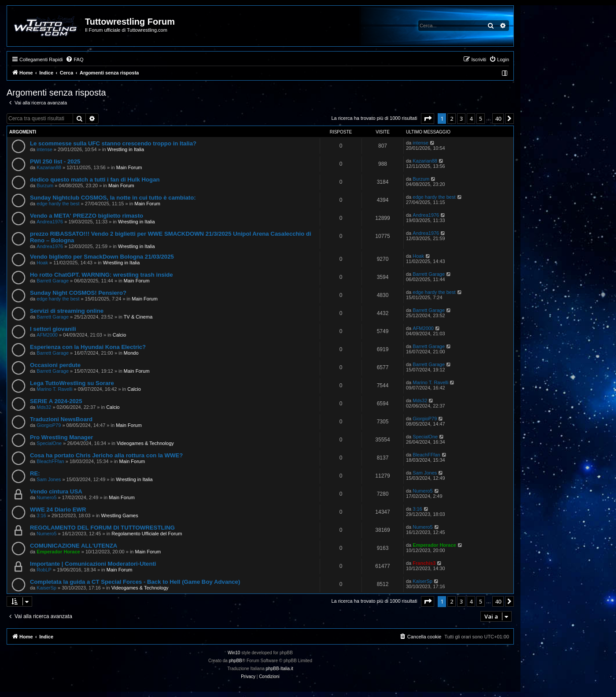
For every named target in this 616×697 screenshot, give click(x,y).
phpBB (236, 661)
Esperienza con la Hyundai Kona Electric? (88, 347)
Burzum (45, 185)
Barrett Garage (53, 281)
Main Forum (129, 167)
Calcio (120, 335)
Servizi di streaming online (67, 311)
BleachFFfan (50, 461)
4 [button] (471, 119)
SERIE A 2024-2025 (56, 401)
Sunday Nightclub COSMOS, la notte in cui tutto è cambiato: (113, 198)
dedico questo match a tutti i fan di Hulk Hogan (95, 180)
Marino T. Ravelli (54, 389)
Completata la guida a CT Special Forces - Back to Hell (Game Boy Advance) (135, 582)
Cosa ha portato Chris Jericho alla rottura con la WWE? (106, 455)
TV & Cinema (138, 317)
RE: (35, 473)
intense (44, 149)
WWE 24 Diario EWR (58, 510)
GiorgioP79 (49, 425)
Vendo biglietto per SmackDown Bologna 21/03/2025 (102, 257)
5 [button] (481, 119)
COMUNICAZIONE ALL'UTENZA (74, 546)
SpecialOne (49, 443)
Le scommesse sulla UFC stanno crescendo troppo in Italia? (113, 143)
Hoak (42, 263)
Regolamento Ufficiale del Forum (147, 534)
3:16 (41, 515)
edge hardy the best (58, 204)
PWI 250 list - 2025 (55, 161)
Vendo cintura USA (56, 491)
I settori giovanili (53, 329)
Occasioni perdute (55, 365)
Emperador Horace (58, 552)
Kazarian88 (49, 167)
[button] (428, 119)
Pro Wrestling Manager (61, 437)
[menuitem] (74, 59)
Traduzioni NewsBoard (61, 419)
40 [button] (498, 119)
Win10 (234, 653)
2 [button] (452, 119)
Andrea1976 (50, 222)
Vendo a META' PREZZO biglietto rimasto (87, 216)
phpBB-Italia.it (280, 669)
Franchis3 (424, 563)
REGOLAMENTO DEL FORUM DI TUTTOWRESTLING (102, 528)
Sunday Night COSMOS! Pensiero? (78, 293)
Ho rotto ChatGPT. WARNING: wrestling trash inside (101, 275)
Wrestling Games (120, 515)
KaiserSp (46, 588)
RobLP (44, 570)
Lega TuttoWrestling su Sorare (72, 383)
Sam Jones (49, 479)
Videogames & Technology (145, 443)
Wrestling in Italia (126, 149)
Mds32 (44, 407)
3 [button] (461, 119)
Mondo (131, 353)
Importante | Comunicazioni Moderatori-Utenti (93, 564)
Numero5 (46, 497)
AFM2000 (47, 335)
